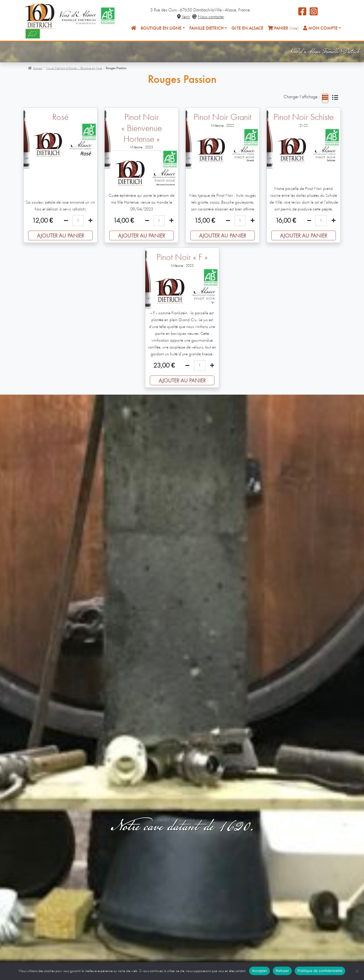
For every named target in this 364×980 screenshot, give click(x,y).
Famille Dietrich (206, 28)
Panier (283, 28)
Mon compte (320, 28)
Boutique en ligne (161, 28)
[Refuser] (357, 971)
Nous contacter (208, 17)
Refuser (282, 971)
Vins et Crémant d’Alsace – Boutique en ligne (74, 68)
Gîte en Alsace (247, 28)
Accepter (259, 971)
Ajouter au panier (60, 236)
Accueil (35, 68)
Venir (184, 17)
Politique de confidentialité (320, 971)
